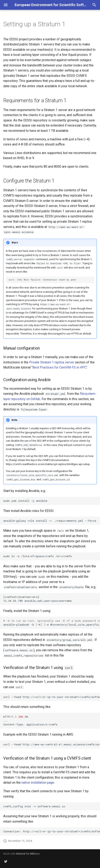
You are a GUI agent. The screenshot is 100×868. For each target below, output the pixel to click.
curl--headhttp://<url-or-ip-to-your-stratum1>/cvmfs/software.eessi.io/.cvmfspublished (52, 697)
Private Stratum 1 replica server (52, 362)
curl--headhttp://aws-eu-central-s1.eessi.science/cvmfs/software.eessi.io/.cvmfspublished (52, 744)
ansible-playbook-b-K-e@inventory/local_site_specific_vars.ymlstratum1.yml (52, 623)
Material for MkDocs (28, 854)
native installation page (38, 783)
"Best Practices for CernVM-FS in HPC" (59, 367)
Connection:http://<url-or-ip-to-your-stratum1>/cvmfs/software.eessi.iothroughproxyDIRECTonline (52, 831)
